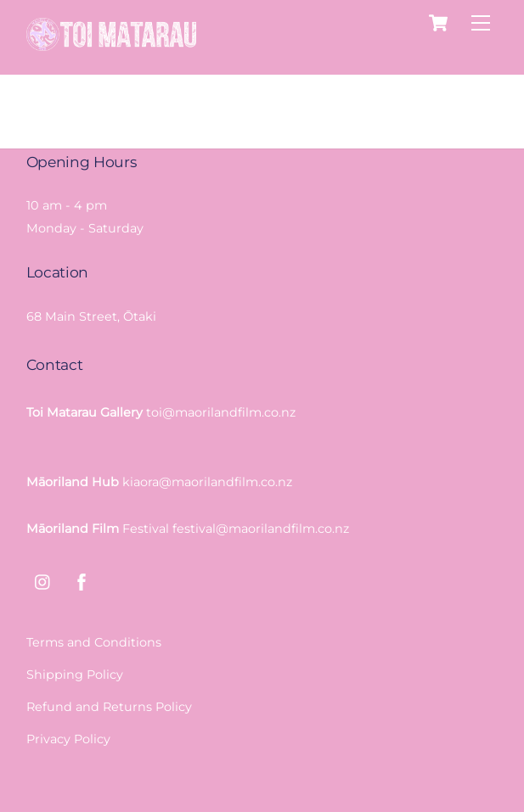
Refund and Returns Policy (109, 707)
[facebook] (82, 580)
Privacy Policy (68, 739)
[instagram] (43, 580)
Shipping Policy (75, 675)
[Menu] (481, 23)
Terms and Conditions (94, 642)
